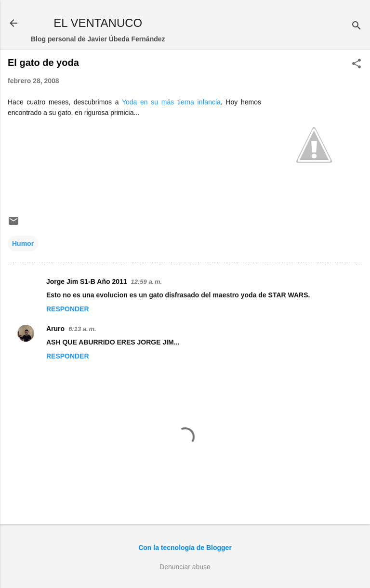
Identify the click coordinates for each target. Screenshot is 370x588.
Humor (23, 243)
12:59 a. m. (147, 282)
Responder (68, 309)
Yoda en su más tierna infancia (171, 102)
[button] (357, 64)
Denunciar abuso (185, 567)
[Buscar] (357, 26)
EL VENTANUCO (98, 23)
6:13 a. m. (82, 329)
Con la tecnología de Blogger (185, 548)
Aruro (55, 329)
